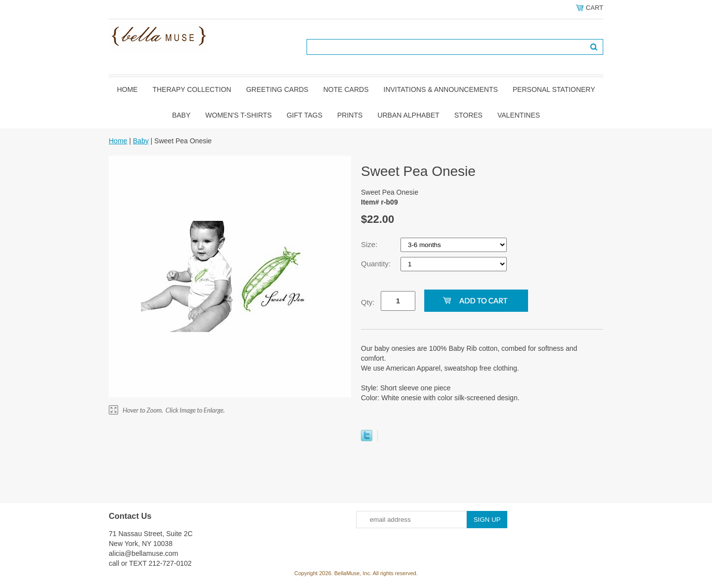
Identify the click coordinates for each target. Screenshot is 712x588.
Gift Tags (305, 115)
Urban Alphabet (408, 115)
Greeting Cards (277, 89)
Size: (370, 244)
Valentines (519, 115)
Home (127, 89)
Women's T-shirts (238, 115)
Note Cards (346, 89)
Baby (181, 115)
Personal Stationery (554, 89)
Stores (468, 115)
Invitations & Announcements (441, 89)
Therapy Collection (192, 89)
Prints (350, 115)
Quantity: (377, 264)
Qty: (368, 302)
